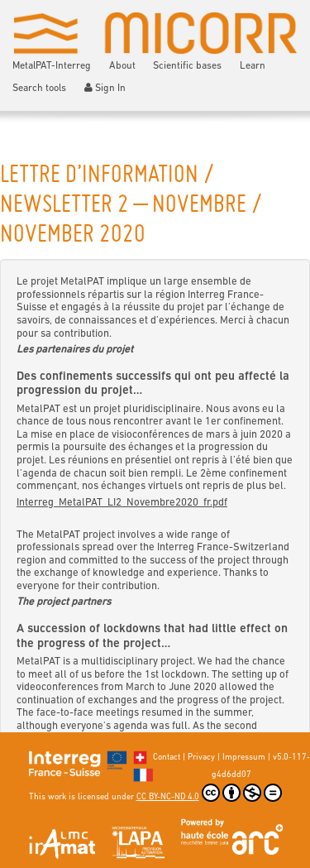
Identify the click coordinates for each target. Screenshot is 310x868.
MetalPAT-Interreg (52, 66)
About (122, 66)
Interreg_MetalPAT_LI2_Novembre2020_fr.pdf (122, 503)
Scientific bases (187, 66)
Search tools (39, 89)
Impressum (244, 758)
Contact (167, 758)
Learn (253, 66)
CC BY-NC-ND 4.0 (209, 793)
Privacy (201, 758)
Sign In (105, 88)
